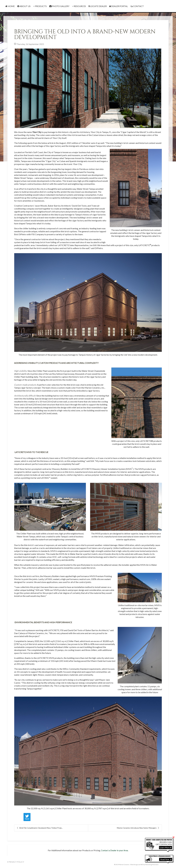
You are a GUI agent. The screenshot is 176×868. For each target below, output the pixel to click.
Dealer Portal (119, 6)
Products (40, 6)
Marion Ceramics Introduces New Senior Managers (138, 828)
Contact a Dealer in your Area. (115, 850)
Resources (79, 6)
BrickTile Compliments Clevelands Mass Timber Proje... (40, 828)
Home (10, 6)
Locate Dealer (98, 6)
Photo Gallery (59, 6)
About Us (24, 6)
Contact (137, 6)
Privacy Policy (16, 862)
